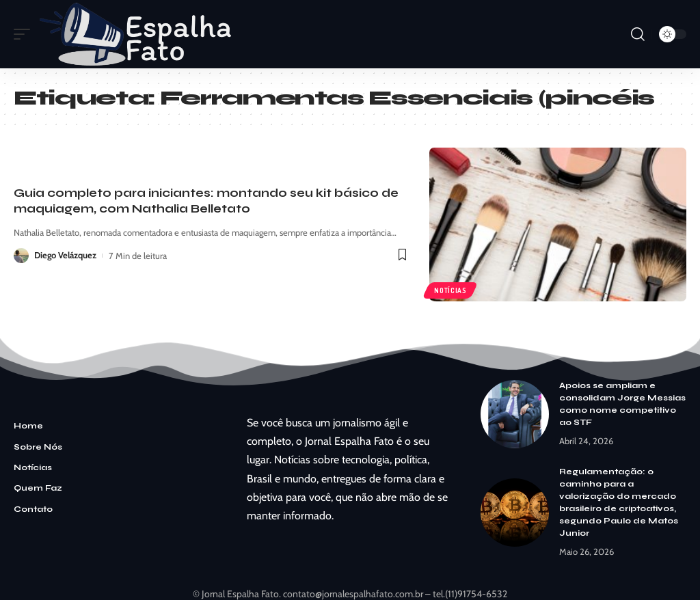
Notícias (450, 290)
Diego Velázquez (66, 256)
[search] (638, 34)
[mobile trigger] (25, 34)
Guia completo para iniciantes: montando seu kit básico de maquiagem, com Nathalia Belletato (206, 201)
